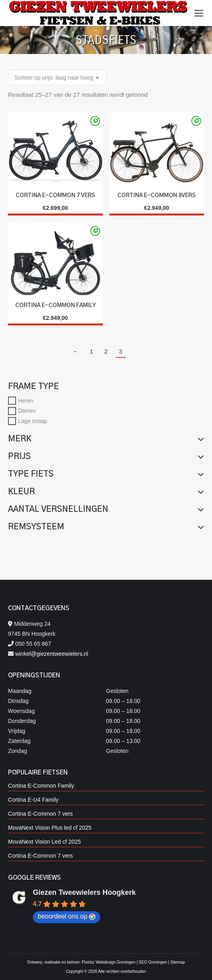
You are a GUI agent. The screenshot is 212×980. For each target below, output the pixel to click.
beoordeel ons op (67, 916)
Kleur (106, 492)
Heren (26, 400)
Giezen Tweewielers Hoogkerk (84, 892)
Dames (27, 411)
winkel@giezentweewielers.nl (52, 654)
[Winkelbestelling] (57, 78)
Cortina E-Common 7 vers (55, 196)
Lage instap (32, 421)
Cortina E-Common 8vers (156, 196)
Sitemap (178, 962)
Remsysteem (106, 527)
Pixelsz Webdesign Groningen (109, 962)
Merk (106, 439)
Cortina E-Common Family (56, 305)
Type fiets (106, 474)
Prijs (106, 457)
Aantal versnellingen (106, 509)
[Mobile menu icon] (199, 13)
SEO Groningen (153, 962)
